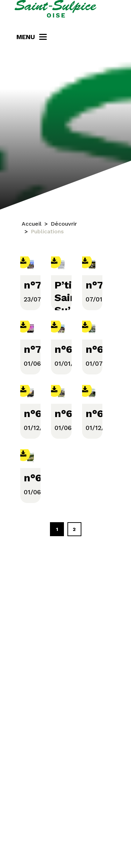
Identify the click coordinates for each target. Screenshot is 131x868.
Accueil (32, 224)
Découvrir (64, 224)
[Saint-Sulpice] (56, 9)
